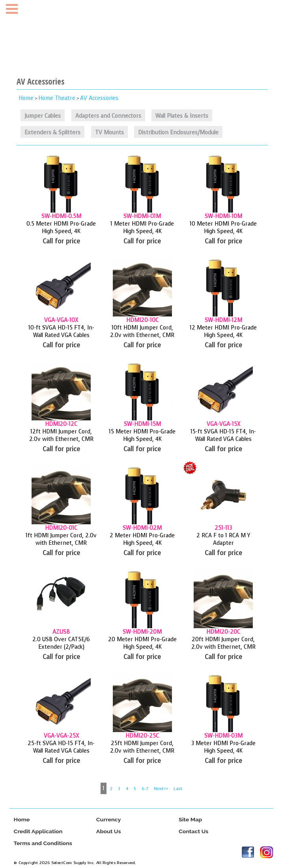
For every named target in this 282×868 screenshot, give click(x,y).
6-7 (145, 789)
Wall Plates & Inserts (182, 116)
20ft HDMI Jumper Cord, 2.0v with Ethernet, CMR (223, 643)
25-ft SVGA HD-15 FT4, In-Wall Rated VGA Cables (61, 747)
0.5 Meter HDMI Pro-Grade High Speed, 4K (61, 228)
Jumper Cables (43, 116)
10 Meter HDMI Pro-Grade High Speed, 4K (223, 228)
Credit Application (38, 831)
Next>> (161, 789)
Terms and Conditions (43, 843)
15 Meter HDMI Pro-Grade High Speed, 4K (142, 435)
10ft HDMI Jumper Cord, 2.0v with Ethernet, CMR (142, 331)
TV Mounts (109, 133)
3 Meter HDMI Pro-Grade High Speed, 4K (223, 747)
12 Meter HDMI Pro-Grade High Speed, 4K (223, 331)
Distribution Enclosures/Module (178, 133)
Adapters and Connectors (108, 116)
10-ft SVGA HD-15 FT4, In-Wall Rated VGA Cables (61, 331)
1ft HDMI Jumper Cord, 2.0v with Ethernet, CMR (61, 539)
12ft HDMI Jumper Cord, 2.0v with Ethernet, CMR (61, 435)
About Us (108, 831)
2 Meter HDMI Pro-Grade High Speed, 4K (142, 539)
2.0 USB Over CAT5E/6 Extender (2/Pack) (61, 643)
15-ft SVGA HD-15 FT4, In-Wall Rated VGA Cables (223, 435)
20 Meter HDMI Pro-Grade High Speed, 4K (142, 643)
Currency (108, 820)
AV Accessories (99, 98)
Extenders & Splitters (52, 133)
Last (178, 789)
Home (26, 98)
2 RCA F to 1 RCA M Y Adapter (223, 539)
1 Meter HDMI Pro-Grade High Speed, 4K (142, 228)
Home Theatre (57, 98)
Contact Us (193, 831)
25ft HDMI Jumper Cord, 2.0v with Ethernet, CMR (142, 747)
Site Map (190, 820)
